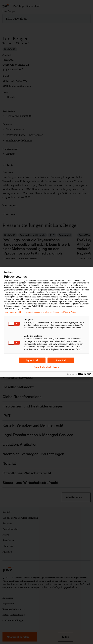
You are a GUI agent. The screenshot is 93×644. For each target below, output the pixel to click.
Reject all (61, 360)
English (9, 272)
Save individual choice (46, 367)
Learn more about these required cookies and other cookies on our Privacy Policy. (40, 312)
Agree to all (32, 360)
